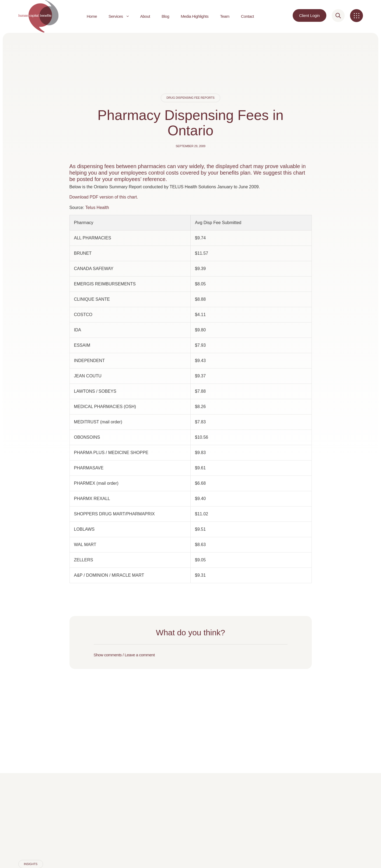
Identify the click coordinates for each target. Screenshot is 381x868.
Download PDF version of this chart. (104, 197)
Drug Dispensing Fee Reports (190, 98)
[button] (191, 655)
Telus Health (97, 208)
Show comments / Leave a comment (124, 655)
